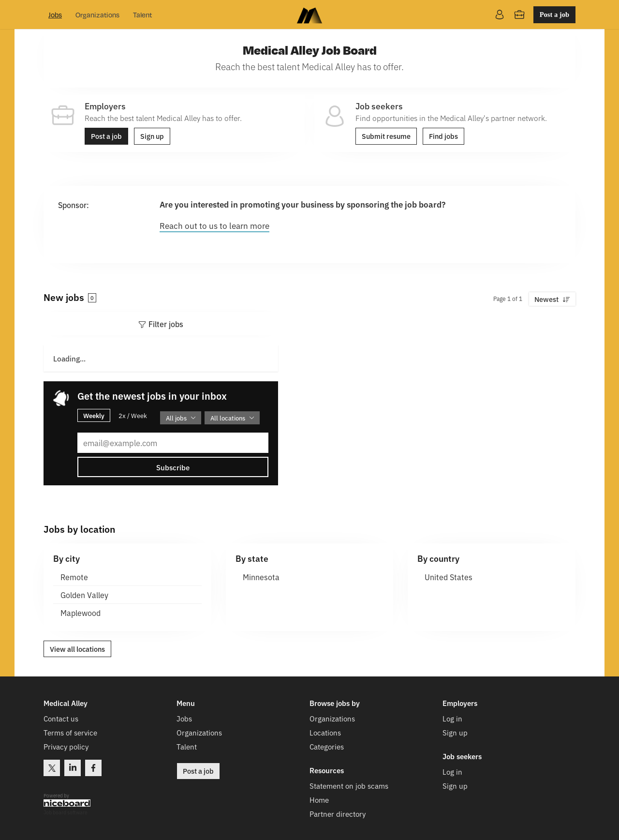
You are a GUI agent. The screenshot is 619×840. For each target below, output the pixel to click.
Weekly (94, 415)
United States (449, 577)
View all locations (77, 649)
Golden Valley (84, 595)
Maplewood (81, 613)
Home (319, 800)
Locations (325, 732)
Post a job (554, 15)
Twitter (52, 768)
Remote (74, 577)
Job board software (66, 813)
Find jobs (443, 136)
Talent (142, 15)
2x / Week (133, 415)
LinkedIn (73, 768)
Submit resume (386, 136)
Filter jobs (166, 324)
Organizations (97, 15)
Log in (452, 718)
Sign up (152, 136)
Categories (327, 746)
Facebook (93, 768)
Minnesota (261, 577)
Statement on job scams (349, 786)
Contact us (61, 718)
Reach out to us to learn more (214, 225)
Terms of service (70, 732)
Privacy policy (66, 746)
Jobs (55, 15)
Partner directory (338, 814)
